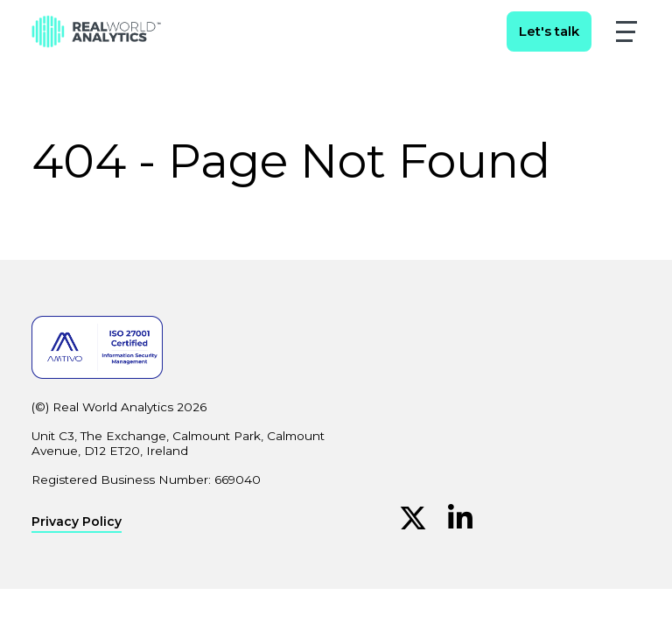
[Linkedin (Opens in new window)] (460, 518)
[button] (626, 31)
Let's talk (549, 31)
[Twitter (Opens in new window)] (413, 518)
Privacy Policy (77, 522)
